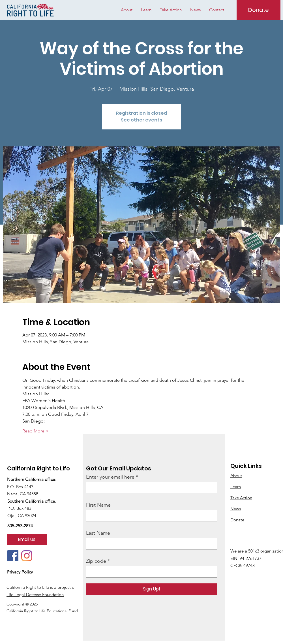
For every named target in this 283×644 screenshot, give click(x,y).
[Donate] (258, 10)
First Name (98, 505)
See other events (141, 120)
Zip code (96, 561)
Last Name (98, 533)
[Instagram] (27, 556)
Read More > (36, 431)
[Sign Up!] (152, 589)
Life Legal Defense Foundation (35, 595)
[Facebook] (13, 556)
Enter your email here (110, 477)
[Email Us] (27, 539)
